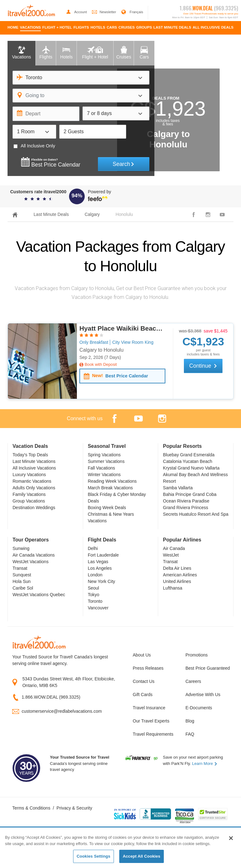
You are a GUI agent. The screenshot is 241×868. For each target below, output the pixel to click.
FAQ (190, 734)
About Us (142, 655)
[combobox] (81, 78)
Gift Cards (143, 695)
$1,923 (203, 341)
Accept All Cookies (142, 856)
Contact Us (144, 681)
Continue (203, 366)
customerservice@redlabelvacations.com (62, 711)
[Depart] (46, 114)
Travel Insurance (149, 708)
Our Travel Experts (151, 721)
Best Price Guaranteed (207, 668)
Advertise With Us (203, 695)
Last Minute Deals (51, 214)
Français (132, 12)
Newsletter (104, 12)
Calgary (92, 214)
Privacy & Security (74, 808)
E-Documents (199, 708)
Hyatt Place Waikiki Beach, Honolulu (122, 328)
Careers (193, 681)
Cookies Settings (94, 856)
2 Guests (74, 132)
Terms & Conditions (31, 808)
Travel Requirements (153, 734)
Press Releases (148, 668)
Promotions (197, 655)
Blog (190, 721)
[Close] (231, 838)
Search (124, 164)
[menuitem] (13, 28)
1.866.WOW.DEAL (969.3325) (51, 697)
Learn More (205, 764)
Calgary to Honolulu (102, 350)
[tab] (21, 53)
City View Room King (133, 342)
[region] (120, 848)
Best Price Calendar (116, 376)
